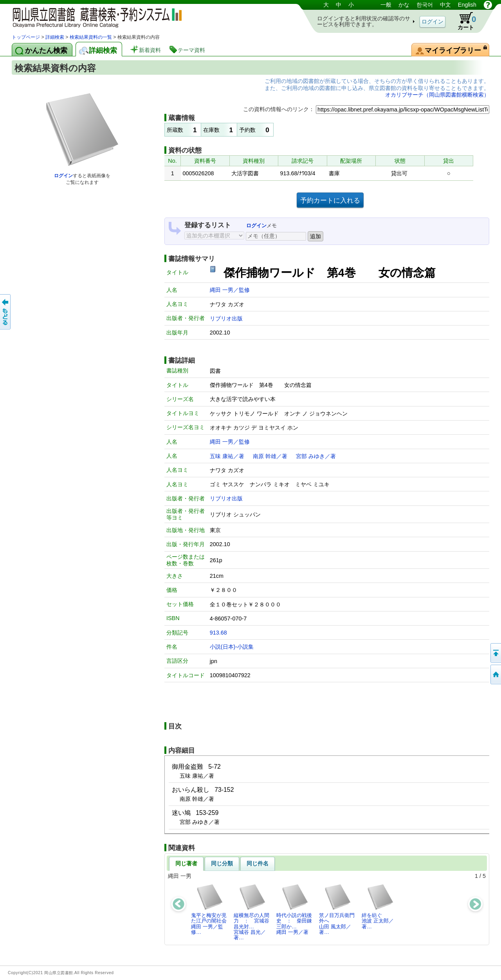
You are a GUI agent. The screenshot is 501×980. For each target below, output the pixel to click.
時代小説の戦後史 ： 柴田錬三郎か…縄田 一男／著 (294, 909)
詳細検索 (55, 37)
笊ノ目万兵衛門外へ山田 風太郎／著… (337, 909)
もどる (6, 312)
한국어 (425, 5)
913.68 (218, 633)
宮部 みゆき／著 (316, 456)
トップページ (26, 37)
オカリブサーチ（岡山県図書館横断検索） (437, 95)
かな (404, 5)
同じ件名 (258, 863)
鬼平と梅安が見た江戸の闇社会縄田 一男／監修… (209, 909)
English (467, 5)
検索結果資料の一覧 (91, 37)
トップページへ (495, 674)
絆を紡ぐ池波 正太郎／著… (378, 906)
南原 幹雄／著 (270, 456)
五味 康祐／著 (227, 456)
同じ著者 (186, 863)
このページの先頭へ (495, 653)
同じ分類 (222, 863)
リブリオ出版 (226, 318)
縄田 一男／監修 (230, 290)
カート (463, 21)
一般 (386, 5)
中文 (445, 5)
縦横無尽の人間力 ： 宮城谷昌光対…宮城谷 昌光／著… (251, 912)
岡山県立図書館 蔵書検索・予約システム (94, 17)
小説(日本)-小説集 (232, 647)
